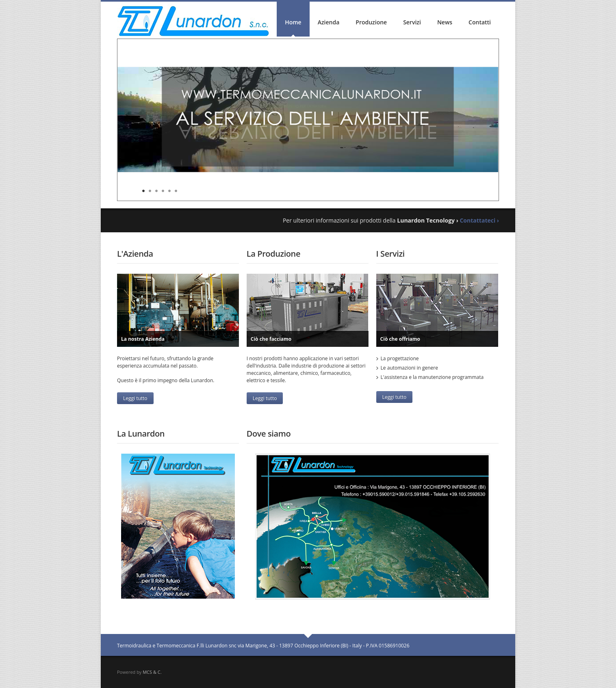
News (445, 22)
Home (293, 22)
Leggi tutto (135, 398)
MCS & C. (152, 672)
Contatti (480, 22)
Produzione (371, 22)
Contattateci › (479, 220)
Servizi (412, 22)
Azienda (329, 22)
